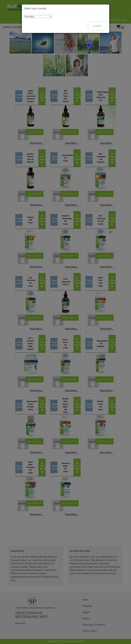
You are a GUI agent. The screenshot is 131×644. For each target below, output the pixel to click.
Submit (97, 26)
